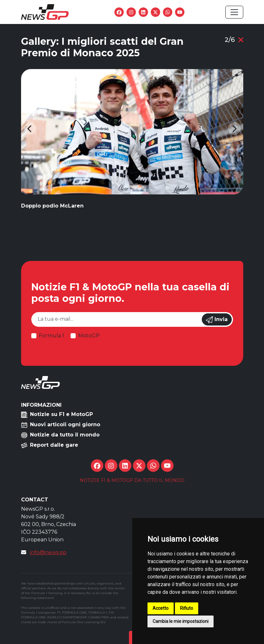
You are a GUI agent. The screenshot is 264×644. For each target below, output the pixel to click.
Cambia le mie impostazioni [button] (181, 621)
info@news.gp (48, 552)
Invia (217, 320)
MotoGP (89, 336)
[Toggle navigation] (234, 12)
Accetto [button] (161, 608)
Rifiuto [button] (187, 608)
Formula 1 (52, 336)
